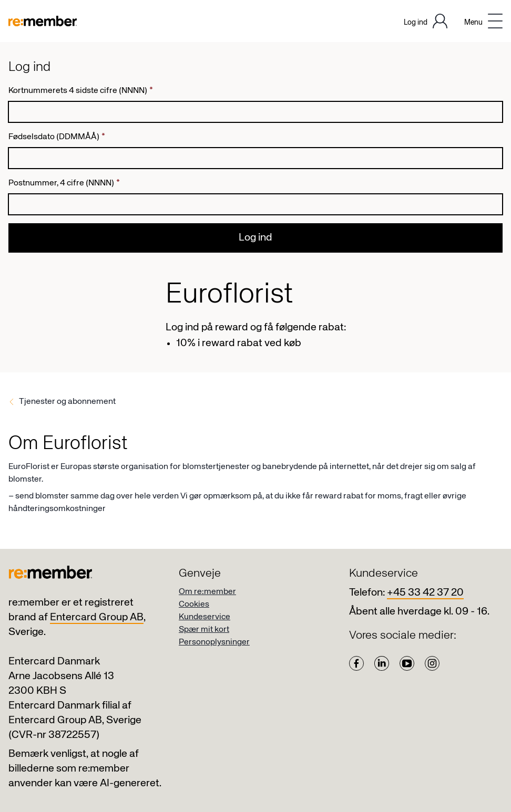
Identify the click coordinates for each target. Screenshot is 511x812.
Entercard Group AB (97, 617)
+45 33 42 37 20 (425, 593)
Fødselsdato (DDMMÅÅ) (57, 137)
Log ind (255, 238)
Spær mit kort (204, 630)
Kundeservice (205, 617)
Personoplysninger (214, 642)
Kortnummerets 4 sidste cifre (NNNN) (81, 91)
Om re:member (207, 592)
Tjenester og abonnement (67, 402)
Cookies (194, 605)
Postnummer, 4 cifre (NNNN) (64, 183)
